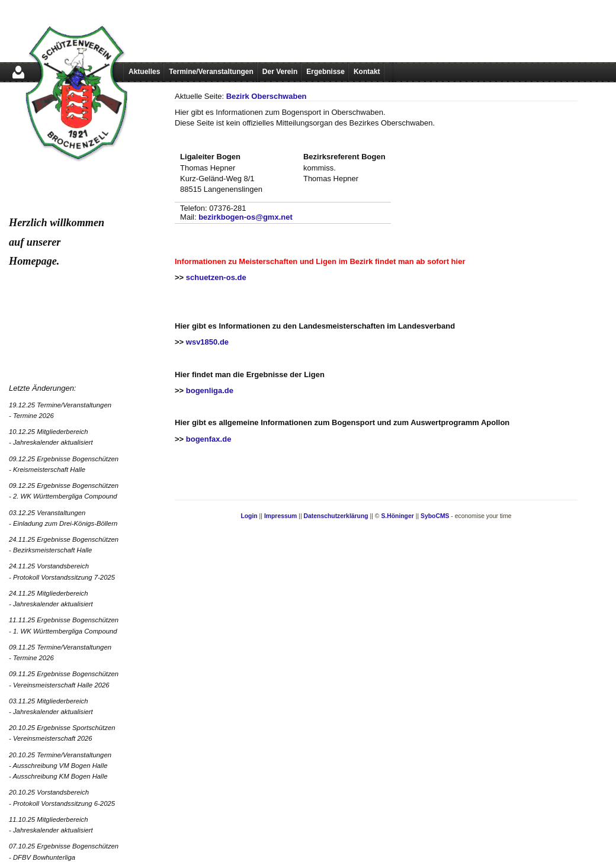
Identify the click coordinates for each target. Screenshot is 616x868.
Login (249, 516)
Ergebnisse (325, 72)
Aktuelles (144, 72)
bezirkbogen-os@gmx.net (246, 217)
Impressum (280, 516)
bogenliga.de (210, 390)
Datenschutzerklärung (336, 516)
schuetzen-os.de (216, 277)
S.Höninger (397, 516)
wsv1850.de (207, 342)
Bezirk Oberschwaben (267, 96)
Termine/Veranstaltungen (211, 72)
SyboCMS (435, 516)
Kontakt (367, 72)
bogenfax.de (209, 439)
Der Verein (280, 72)
